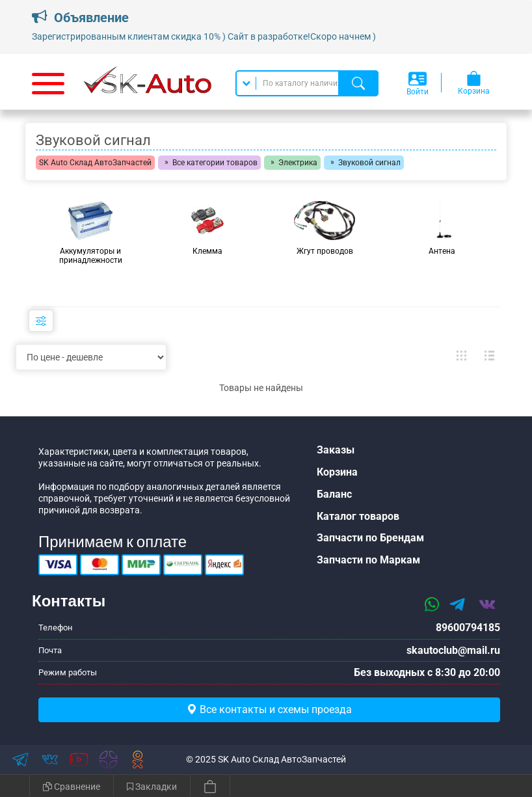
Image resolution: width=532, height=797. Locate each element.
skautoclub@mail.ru (453, 650)
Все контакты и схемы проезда (269, 709)
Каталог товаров (358, 516)
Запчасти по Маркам (368, 560)
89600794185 (468, 628)
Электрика (298, 163)
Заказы (336, 450)
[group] (90, 233)
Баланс (334, 494)
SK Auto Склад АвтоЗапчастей (95, 163)
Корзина (337, 472)
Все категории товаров (215, 163)
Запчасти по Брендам (370, 538)
